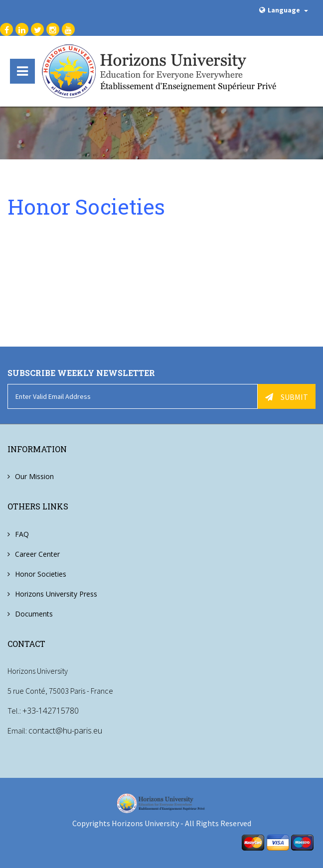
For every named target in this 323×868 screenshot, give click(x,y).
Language (284, 10)
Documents (34, 614)
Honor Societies (41, 574)
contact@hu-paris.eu (65, 731)
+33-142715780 (51, 711)
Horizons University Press (56, 594)
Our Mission (34, 476)
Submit (287, 397)
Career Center (37, 554)
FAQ (22, 534)
